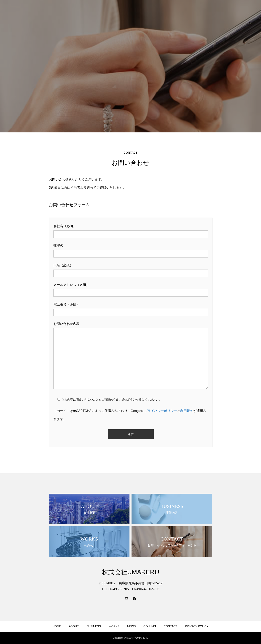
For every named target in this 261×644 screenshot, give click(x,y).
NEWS (132, 626)
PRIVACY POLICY (197, 626)
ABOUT (74, 626)
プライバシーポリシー (161, 411)
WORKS (114, 626)
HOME (57, 626)
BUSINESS (94, 626)
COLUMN (150, 626)
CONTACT (170, 626)
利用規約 (187, 411)
